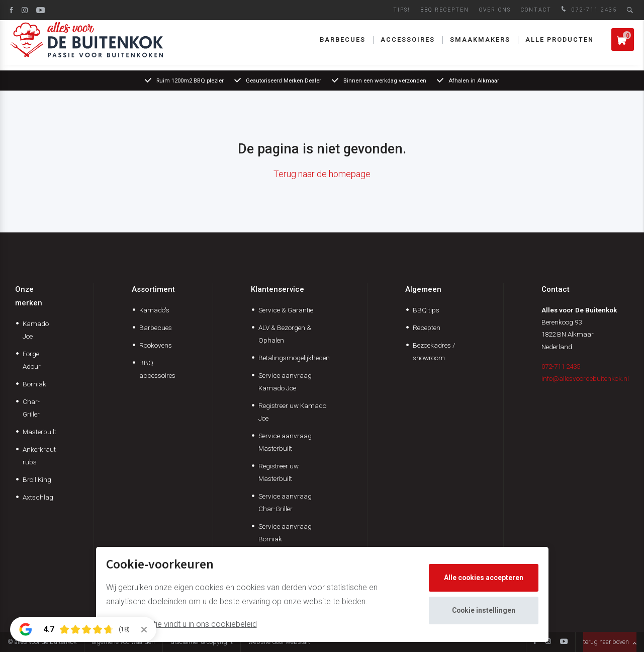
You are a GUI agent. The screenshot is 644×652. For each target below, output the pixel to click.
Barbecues (343, 45)
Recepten (427, 328)
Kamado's (154, 310)
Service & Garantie (286, 310)
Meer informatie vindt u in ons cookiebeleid (181, 624)
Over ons (495, 10)
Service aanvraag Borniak (285, 533)
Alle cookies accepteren (484, 578)
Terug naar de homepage (322, 174)
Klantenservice (278, 289)
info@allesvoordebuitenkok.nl (585, 378)
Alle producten (560, 45)
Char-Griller (31, 408)
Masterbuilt (39, 432)
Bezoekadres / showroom (434, 351)
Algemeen (423, 289)
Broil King (37, 479)
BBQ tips (426, 310)
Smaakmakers (480, 45)
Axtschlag (38, 497)
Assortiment (153, 289)
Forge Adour (32, 360)
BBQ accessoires (157, 369)
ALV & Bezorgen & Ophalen (285, 334)
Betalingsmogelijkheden (294, 358)
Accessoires (408, 45)
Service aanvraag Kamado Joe (285, 382)
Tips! (402, 10)
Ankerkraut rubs (39, 456)
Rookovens (156, 345)
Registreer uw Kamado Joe (292, 412)
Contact (536, 10)
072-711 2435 (588, 10)
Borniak (34, 384)
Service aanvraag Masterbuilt (285, 442)
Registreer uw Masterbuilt (279, 472)
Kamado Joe (36, 330)
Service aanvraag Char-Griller (285, 502)
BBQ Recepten (445, 10)
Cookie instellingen (484, 610)
